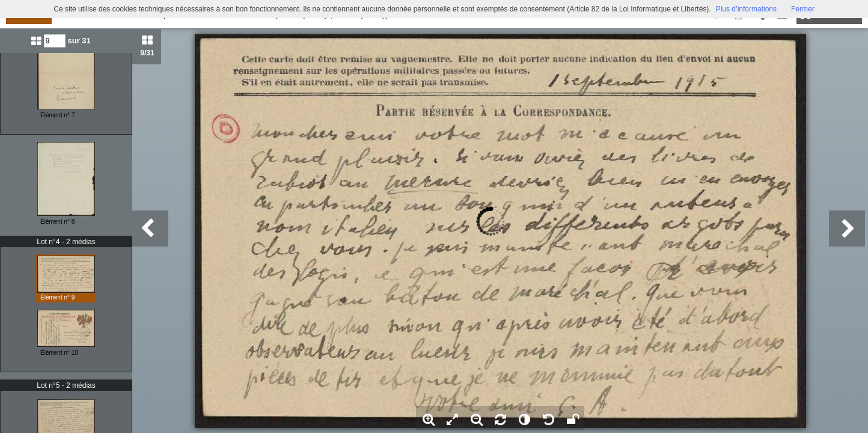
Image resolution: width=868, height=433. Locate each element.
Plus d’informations (746, 9)
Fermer (803, 9)
